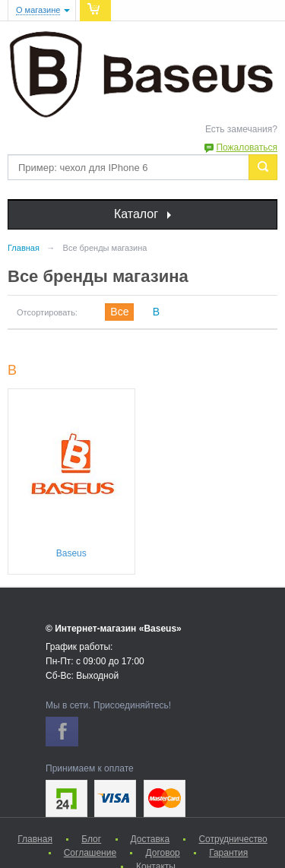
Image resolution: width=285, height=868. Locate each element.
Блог (91, 839)
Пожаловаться (247, 147)
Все (119, 312)
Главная (35, 839)
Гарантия (228, 853)
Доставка (150, 839)
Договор (162, 853)
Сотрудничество (233, 839)
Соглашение (90, 853)
